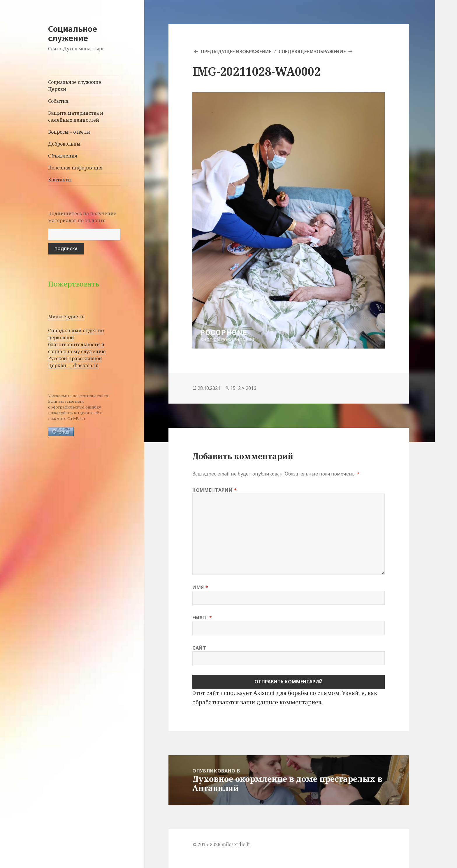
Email (202, 618)
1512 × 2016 (243, 388)
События (58, 101)
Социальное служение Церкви (75, 86)
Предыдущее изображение (236, 52)
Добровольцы (64, 144)
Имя (200, 587)
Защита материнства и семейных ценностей (76, 116)
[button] (289, 220)
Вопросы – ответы (69, 132)
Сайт (199, 648)
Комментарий (215, 490)
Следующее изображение (312, 52)
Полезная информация (75, 168)
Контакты (60, 180)
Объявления (63, 156)
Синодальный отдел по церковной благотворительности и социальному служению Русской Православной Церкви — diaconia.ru (77, 348)
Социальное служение (73, 33)
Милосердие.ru (66, 317)
